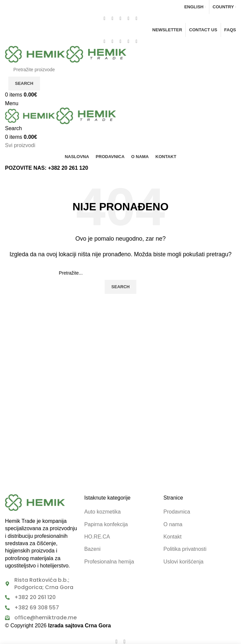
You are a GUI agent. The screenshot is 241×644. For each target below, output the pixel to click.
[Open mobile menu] (12, 103)
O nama (173, 524)
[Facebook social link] (105, 18)
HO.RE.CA (97, 537)
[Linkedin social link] (129, 18)
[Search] (120, 70)
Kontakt (172, 537)
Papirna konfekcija (106, 524)
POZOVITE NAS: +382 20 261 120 (46, 168)
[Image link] (35, 502)
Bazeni (92, 549)
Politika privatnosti (185, 549)
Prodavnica (177, 512)
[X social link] (113, 18)
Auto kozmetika (102, 512)
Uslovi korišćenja (183, 562)
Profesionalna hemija (109, 562)
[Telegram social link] (137, 18)
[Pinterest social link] (121, 18)
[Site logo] (36, 54)
